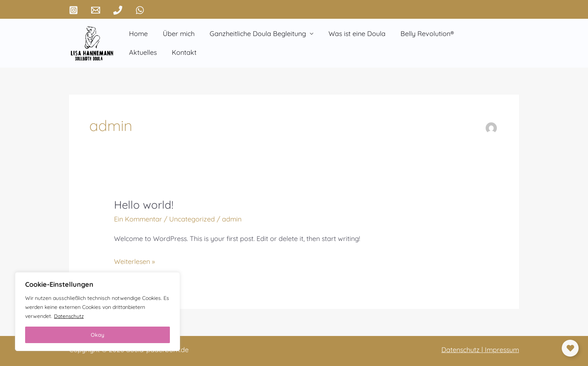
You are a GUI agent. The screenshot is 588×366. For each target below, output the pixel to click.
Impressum (502, 350)
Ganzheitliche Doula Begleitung (254, 34)
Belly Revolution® (421, 34)
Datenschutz (69, 316)
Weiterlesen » (134, 261)
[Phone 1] (118, 10)
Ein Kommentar (138, 219)
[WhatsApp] (140, 10)
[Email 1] (96, 10)
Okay (97, 335)
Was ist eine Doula (352, 34)
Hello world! (145, 205)
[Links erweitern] (570, 348)
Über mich (176, 34)
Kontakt (141, 52)
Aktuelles (475, 34)
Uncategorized (192, 219)
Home (138, 34)
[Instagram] (73, 10)
